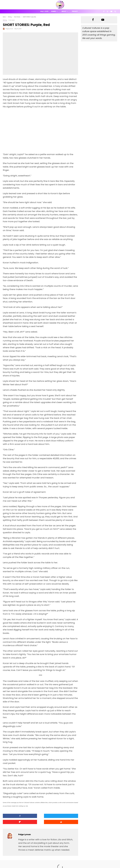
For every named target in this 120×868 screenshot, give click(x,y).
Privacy (75, 11)
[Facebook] (104, 11)
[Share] (12, 816)
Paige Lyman (9, 29)
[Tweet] (31, 816)
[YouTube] (111, 11)
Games (54, 11)
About (64, 11)
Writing (5, 20)
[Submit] (69, 816)
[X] (107, 11)
